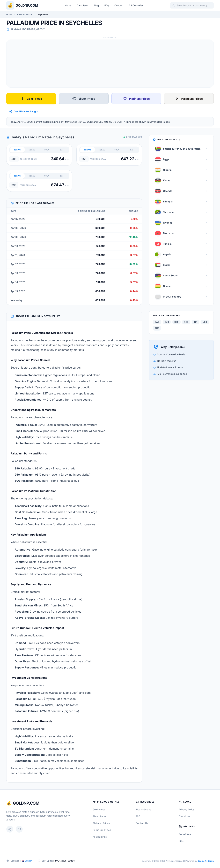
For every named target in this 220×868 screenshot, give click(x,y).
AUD (157, 328)
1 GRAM (17, 150)
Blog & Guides (143, 809)
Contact (119, 5)
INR (195, 322)
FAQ (107, 5)
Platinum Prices (136, 99)
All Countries (136, 5)
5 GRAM (32, 150)
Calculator (83, 5)
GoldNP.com (26, 803)
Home (68, 5)
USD (205, 322)
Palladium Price (25, 14)
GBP (176, 322)
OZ (61, 150)
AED (186, 322)
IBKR (181, 841)
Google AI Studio (206, 861)
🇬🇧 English (27, 861)
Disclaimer (184, 816)
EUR (167, 322)
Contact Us (142, 823)
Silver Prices (84, 99)
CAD (157, 322)
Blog (96, 5)
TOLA (47, 150)
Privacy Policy (187, 809)
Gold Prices (31, 99)
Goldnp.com (27, 5)
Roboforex (185, 834)
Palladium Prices (189, 99)
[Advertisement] (109, 64)
